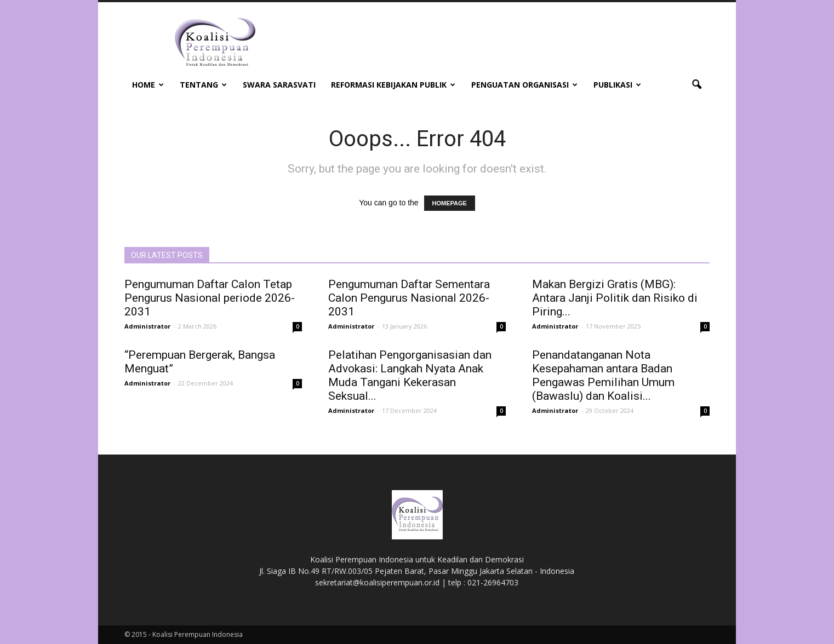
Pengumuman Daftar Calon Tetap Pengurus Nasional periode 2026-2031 (210, 298)
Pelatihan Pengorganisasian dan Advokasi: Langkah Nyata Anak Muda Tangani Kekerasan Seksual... (410, 375)
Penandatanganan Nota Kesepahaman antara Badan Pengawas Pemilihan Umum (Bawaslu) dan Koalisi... (603, 375)
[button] (696, 85)
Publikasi (617, 85)
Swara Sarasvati (279, 85)
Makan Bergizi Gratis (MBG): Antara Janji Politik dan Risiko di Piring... (615, 298)
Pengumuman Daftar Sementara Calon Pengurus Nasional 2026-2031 (409, 298)
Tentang (203, 85)
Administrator (147, 326)
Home (148, 85)
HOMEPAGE (450, 203)
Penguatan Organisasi (524, 85)
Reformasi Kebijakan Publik (393, 85)
